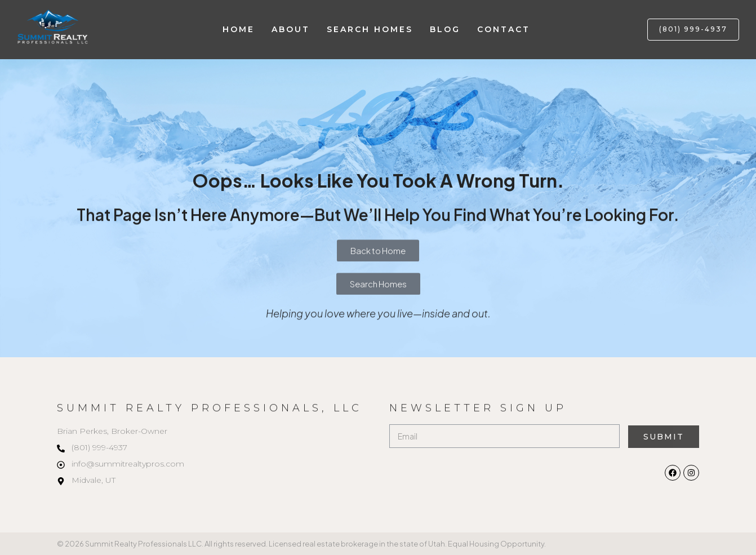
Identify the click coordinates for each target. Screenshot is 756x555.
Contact (504, 29)
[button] (693, 30)
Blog (445, 29)
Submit (663, 437)
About (291, 29)
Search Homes (370, 29)
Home (239, 29)
